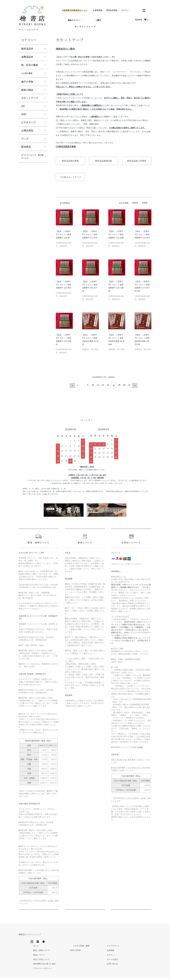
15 (119, 389)
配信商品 (26, 151)
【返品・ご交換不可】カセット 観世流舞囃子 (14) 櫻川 (64, 289)
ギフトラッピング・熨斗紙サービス (31, 164)
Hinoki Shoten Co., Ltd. (86, 975)
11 (98, 389)
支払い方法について (84, 951)
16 (124, 389)
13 (109, 389)
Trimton (99, 975)
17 (129, 389)
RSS (112, 942)
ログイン (125, 10)
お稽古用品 (27, 135)
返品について (81, 946)
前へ (73, 389)
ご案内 (98, 20)
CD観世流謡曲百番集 (66, 150)
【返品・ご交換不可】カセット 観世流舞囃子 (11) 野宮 (90, 238)
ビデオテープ (28, 127)
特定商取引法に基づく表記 (87, 955)
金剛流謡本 (27, 61)
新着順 (145, 206)
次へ (134, 389)
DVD (24, 119)
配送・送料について (84, 942)
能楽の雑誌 (27, 95)
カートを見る (144, 951)
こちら (140, 750)
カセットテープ (33, 33)
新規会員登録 (112, 10)
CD (23, 111)
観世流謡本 (27, 53)
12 (103, 389)
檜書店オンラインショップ (30, 937)
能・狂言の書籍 (30, 69)
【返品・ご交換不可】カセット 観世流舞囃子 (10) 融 (63, 238)
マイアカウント (145, 937)
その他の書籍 (28, 78)
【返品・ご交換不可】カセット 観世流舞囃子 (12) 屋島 (116, 238)
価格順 (135, 206)
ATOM (118, 942)
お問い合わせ (144, 955)
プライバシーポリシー (85, 960)
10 (93, 389)
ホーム (21, 33)
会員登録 (142, 942)
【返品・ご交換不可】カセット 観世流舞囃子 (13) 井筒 (142, 238)
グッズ (25, 143)
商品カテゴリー (74, 20)
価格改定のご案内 (65, 53)
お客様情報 (98, 10)
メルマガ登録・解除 (118, 937)
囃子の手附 (27, 86)
